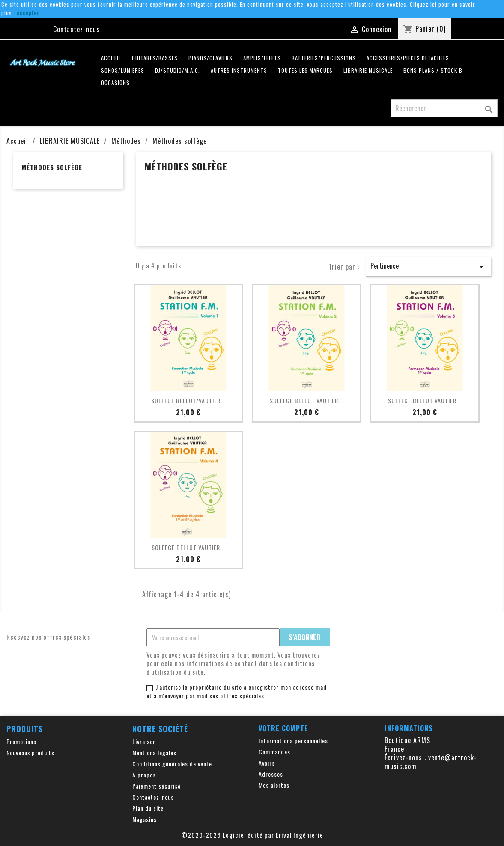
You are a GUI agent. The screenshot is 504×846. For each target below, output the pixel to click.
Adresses (271, 774)
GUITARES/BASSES (155, 58)
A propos (144, 775)
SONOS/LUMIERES (123, 70)
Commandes (274, 752)
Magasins (145, 819)
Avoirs (267, 763)
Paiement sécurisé (157, 786)
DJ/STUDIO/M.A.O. (177, 70)
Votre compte (283, 728)
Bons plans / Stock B (433, 70)
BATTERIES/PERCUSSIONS (324, 58)
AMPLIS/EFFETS (262, 58)
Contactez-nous (76, 29)
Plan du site (148, 808)
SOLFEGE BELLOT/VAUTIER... (188, 401)
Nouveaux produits (30, 752)
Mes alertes (274, 785)
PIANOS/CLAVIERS (210, 58)
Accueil (111, 58)
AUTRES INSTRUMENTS (239, 70)
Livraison (144, 741)
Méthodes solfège (52, 167)
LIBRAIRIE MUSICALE (368, 70)
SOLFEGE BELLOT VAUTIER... (307, 401)
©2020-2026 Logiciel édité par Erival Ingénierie (252, 835)
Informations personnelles (293, 740)
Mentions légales (154, 752)
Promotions (21, 741)
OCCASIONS (115, 83)
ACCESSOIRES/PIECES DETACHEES (408, 58)
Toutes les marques (305, 70)
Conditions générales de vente (172, 764)
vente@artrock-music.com (431, 762)
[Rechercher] (444, 108)
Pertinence (428, 266)
